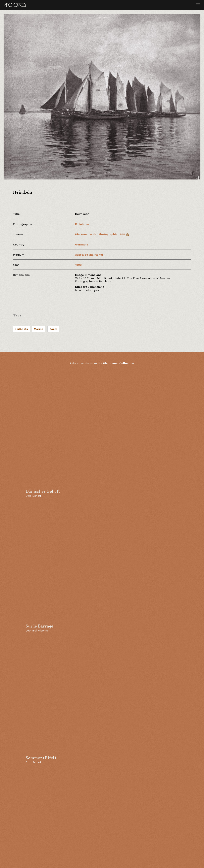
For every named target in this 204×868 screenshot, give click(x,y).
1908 (78, 265)
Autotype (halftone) (89, 255)
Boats (53, 329)
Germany (82, 244)
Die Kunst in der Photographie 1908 (102, 234)
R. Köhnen (82, 224)
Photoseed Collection (119, 363)
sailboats (21, 329)
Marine (39, 329)
